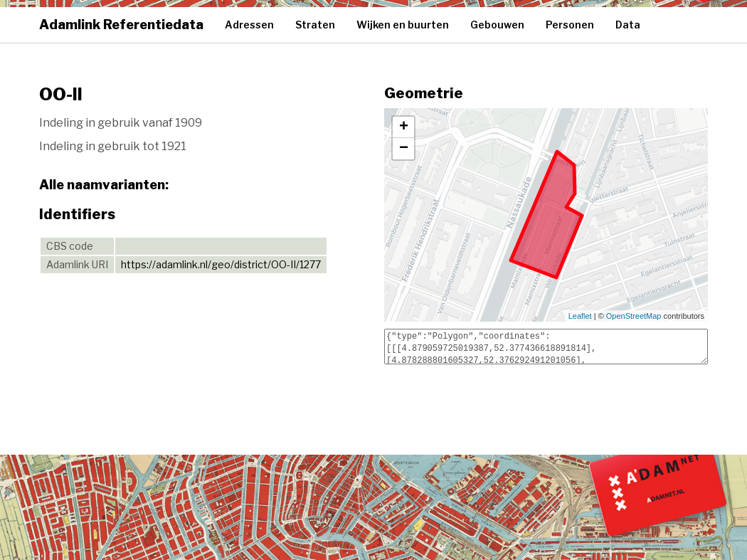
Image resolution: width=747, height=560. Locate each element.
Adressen (249, 25)
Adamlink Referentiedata (121, 25)
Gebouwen (497, 25)
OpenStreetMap (634, 316)
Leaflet (580, 316)
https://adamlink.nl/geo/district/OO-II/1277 (221, 264)
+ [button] (404, 127)
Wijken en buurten (403, 25)
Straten (315, 25)
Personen (570, 25)
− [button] (404, 149)
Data (628, 25)
